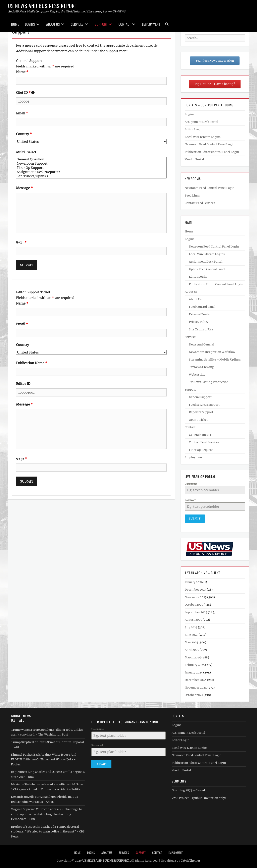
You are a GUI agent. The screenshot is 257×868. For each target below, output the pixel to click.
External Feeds (199, 314)
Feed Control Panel (202, 307)
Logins (30, 24)
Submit (195, 519)
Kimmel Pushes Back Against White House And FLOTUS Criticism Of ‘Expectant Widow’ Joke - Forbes (44, 758)
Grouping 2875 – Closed (188, 789)
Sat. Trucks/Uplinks (91, 176)
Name (22, 72)
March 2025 (193, 656)
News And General (202, 344)
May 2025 (191, 641)
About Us (53, 24)
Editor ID (23, 384)
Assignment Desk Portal (201, 122)
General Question (91, 159)
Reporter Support (201, 412)
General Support (200, 397)
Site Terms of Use (201, 329)
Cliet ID (25, 93)
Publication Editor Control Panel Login (212, 152)
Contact (125, 24)
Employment (151, 24)
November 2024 (196, 686)
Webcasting (197, 375)
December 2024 (196, 679)
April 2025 (192, 649)
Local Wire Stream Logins (203, 137)
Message (24, 188)
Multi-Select (26, 152)
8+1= (21, 242)
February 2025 (195, 664)
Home (15, 24)
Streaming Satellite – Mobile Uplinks (215, 360)
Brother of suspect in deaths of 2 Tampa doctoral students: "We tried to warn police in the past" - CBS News (48, 830)
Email (22, 113)
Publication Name (32, 363)
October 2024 (194, 694)
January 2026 (194, 581)
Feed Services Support (204, 405)
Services (77, 24)
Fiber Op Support (91, 168)
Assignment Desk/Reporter (91, 172)
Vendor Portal (194, 159)
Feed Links (192, 196)
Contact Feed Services (200, 203)
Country (24, 134)
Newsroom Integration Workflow (212, 352)
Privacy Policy (199, 322)
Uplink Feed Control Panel (207, 269)
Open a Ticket (198, 420)
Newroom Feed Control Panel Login (210, 144)
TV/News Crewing (201, 367)
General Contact (200, 435)
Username (191, 484)
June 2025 (191, 634)
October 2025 (194, 604)
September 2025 (196, 611)
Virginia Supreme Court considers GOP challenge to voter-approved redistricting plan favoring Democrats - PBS (47, 813)
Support (101, 24)
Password (190, 500)
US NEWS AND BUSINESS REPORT (43, 6)
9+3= (22, 459)
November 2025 (196, 596)
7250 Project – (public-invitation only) (199, 797)
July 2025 (191, 626)
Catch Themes (191, 860)
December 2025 (195, 589)
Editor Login (194, 129)
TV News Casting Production (209, 382)
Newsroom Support (91, 164)
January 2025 (194, 671)
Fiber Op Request (201, 450)
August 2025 (193, 619)
